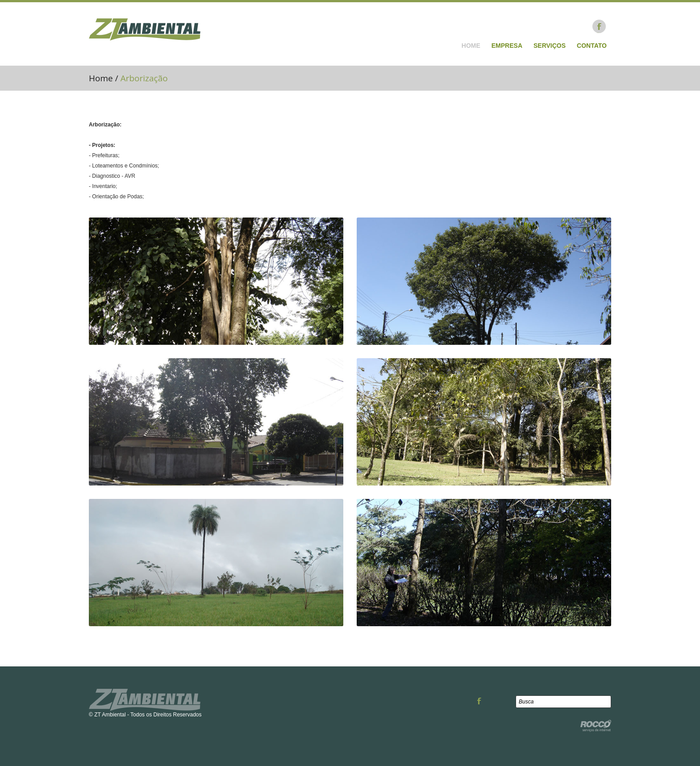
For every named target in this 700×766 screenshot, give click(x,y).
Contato (592, 46)
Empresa (507, 46)
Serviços (550, 46)
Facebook (599, 26)
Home (471, 46)
